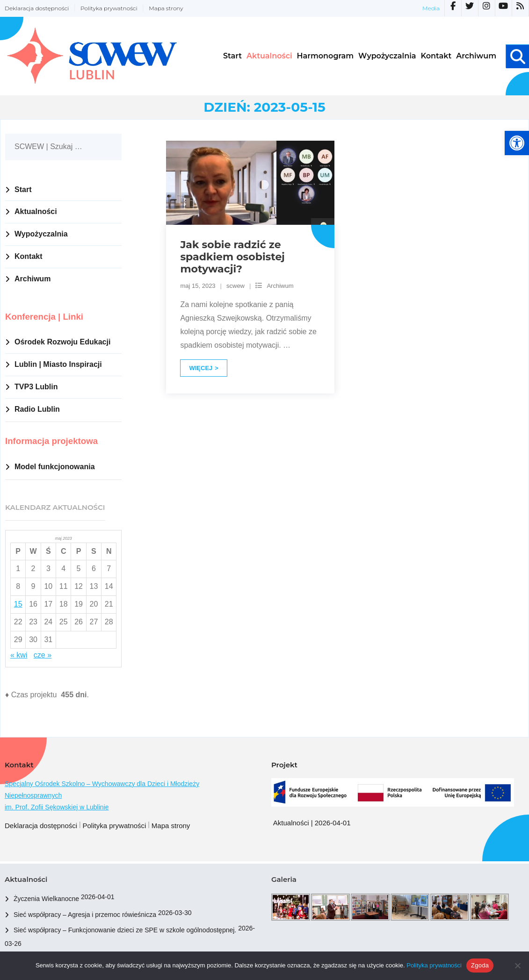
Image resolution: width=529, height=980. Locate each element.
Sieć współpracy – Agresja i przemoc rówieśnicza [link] (85, 915)
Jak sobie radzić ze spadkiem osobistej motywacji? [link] (232, 257)
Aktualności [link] (36, 211)
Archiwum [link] (280, 286)
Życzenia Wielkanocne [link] (46, 899)
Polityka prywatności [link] (109, 8)
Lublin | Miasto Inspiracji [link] (58, 364)
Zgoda (480, 965)
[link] (517, 143)
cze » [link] (43, 655)
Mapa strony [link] (166, 8)
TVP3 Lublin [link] (36, 387)
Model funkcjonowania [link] (55, 467)
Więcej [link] (201, 368)
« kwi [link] (19, 655)
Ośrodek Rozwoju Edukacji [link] (62, 342)
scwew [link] (236, 286)
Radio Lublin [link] (37, 409)
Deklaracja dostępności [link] (37, 8)
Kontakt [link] (29, 256)
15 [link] (18, 604)
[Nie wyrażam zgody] (517, 966)
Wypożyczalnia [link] (41, 234)
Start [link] (23, 190)
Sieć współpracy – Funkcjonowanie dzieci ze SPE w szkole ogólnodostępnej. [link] (125, 930)
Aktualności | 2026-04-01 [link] (312, 823)
